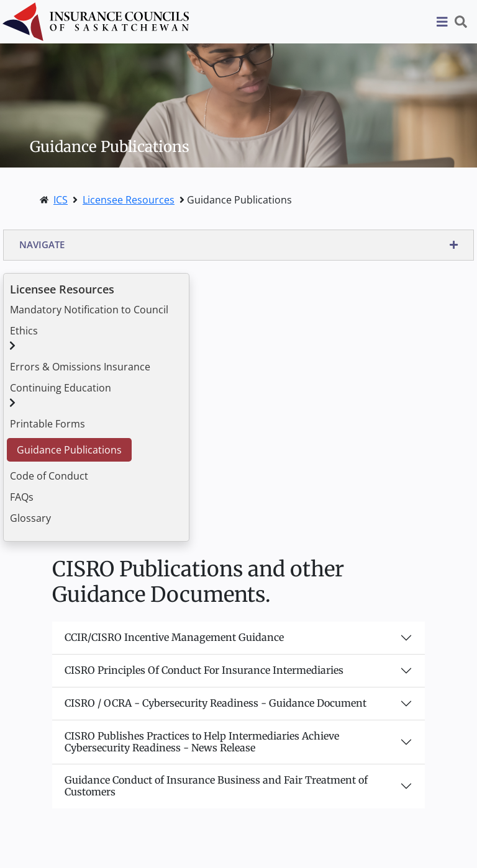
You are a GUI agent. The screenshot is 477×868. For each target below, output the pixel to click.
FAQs (22, 497)
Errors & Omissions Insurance (80, 367)
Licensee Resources (129, 200)
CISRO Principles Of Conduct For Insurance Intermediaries (204, 670)
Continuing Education (61, 388)
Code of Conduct (49, 476)
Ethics (24, 331)
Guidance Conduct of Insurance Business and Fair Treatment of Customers (216, 786)
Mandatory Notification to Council (89, 310)
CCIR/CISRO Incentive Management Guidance (174, 637)
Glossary (30, 518)
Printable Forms (48, 424)
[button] (238, 245)
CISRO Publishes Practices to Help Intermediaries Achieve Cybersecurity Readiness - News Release (202, 742)
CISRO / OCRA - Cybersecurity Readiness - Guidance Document (216, 703)
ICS (61, 200)
